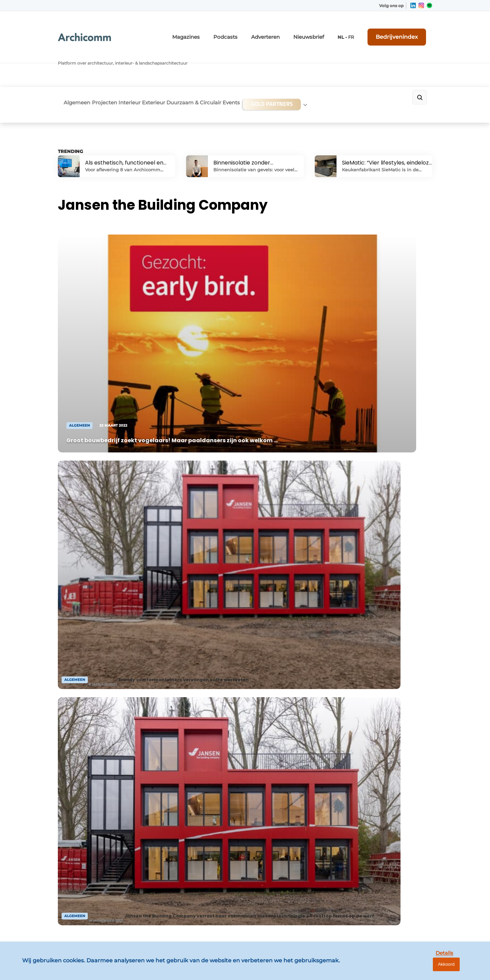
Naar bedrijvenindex (187, 591)
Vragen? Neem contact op (376, 673)
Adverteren (288, 30)
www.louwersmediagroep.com (394, 921)
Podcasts (254, 30)
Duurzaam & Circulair (226, 60)
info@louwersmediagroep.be (392, 886)
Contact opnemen (174, 761)
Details (432, 969)
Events (273, 60)
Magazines (220, 30)
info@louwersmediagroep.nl (391, 784)
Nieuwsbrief (326, 30)
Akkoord (465, 969)
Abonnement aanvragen (182, 774)
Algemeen (71, 60)
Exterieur (176, 60)
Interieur (142, 60)
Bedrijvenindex (407, 30)
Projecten (108, 60)
